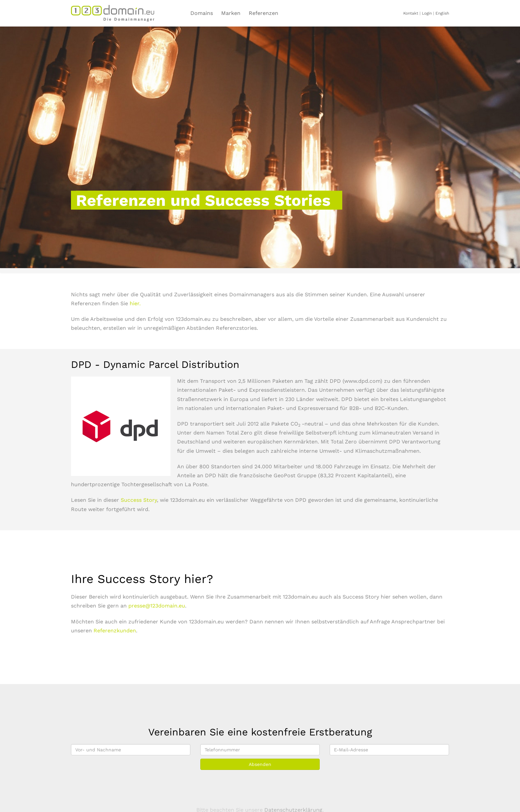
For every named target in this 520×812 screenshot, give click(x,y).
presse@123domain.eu (157, 606)
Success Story (139, 500)
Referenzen (263, 13)
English (442, 13)
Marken (231, 13)
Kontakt (411, 13)
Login (427, 13)
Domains (202, 13)
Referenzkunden (115, 631)
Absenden (260, 764)
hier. (135, 303)
